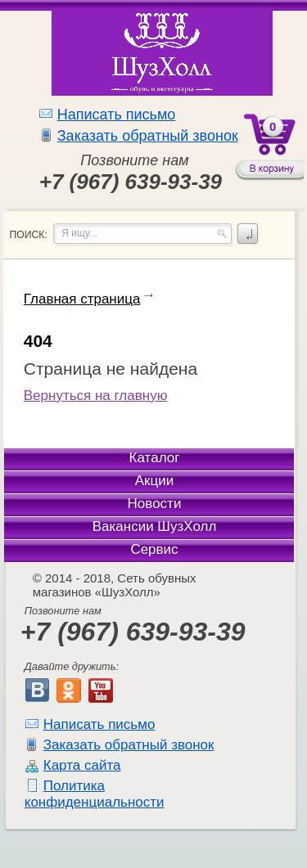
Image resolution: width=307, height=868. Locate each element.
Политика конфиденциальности (95, 794)
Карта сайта (82, 765)
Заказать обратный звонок (148, 136)
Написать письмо (117, 115)
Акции (155, 481)
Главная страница (82, 299)
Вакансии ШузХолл (155, 526)
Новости (155, 504)
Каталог (155, 458)
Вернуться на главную (96, 396)
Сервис (154, 549)
